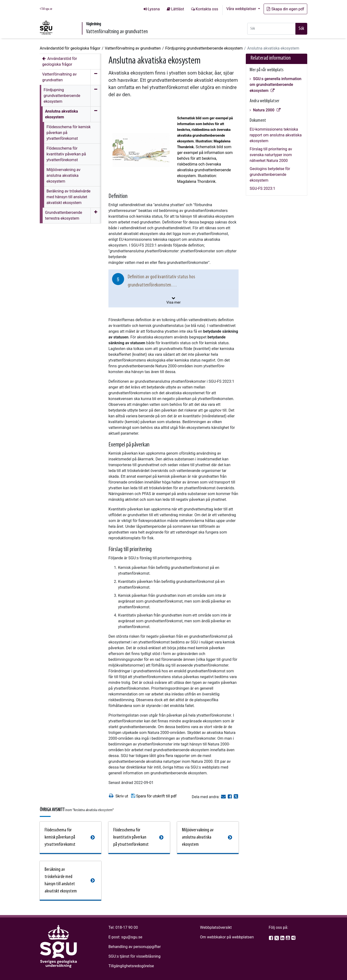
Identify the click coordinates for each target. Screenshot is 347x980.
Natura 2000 (264, 110)
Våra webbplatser (242, 9)
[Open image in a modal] (141, 150)
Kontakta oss (207, 9)
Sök (301, 29)
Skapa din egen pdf (285, 9)
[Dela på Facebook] (230, 797)
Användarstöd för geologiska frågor (70, 48)
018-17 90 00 (127, 927)
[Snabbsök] (271, 29)
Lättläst (178, 9)
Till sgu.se (46, 9)
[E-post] (224, 797)
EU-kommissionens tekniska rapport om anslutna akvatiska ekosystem (276, 135)
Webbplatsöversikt (216, 927)
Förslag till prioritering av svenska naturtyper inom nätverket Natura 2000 (271, 155)
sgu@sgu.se (132, 937)
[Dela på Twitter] (236, 797)
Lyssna (154, 9)
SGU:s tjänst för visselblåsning (134, 956)
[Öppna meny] (96, 216)
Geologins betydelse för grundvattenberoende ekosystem (270, 175)
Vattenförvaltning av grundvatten (133, 48)
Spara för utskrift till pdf (154, 796)
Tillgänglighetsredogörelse (131, 966)
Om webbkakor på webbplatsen (227, 937)
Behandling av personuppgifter (135, 947)
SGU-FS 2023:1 (262, 188)
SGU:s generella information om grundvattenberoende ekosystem (276, 85)
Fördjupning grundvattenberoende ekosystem (204, 48)
